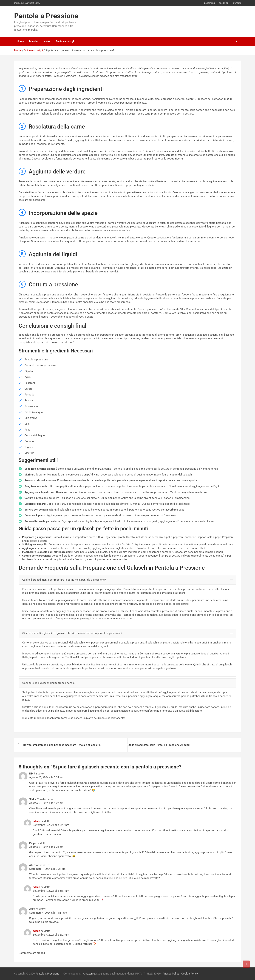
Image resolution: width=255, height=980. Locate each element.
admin (36, 821)
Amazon (88, 974)
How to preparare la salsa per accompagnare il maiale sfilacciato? (62, 745)
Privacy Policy (171, 974)
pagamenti (209, 3)
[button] (127, 580)
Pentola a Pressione (46, 16)
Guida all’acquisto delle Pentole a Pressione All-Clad (158, 745)
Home (20, 41)
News (47, 41)
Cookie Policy (190, 974)
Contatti (237, 3)
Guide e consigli (65, 41)
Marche (34, 41)
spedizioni (224, 3)
